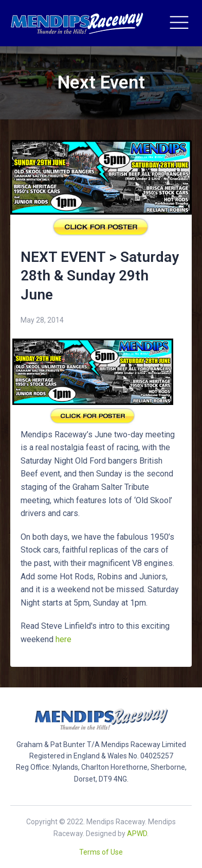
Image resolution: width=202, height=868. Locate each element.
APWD (137, 834)
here (63, 639)
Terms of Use (101, 852)
